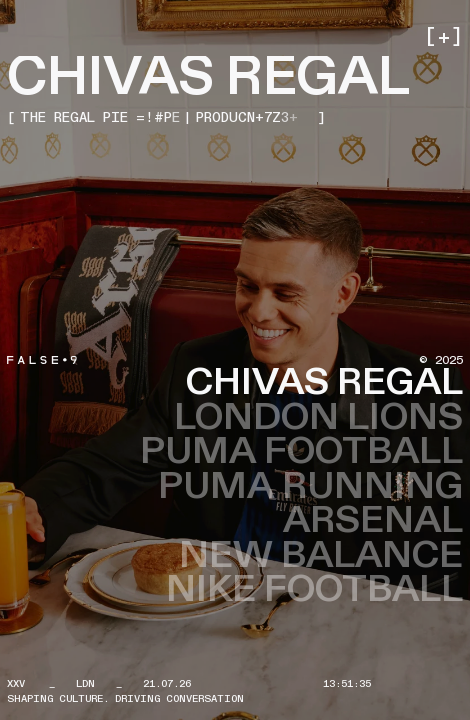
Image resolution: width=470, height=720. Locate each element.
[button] (441, 37)
